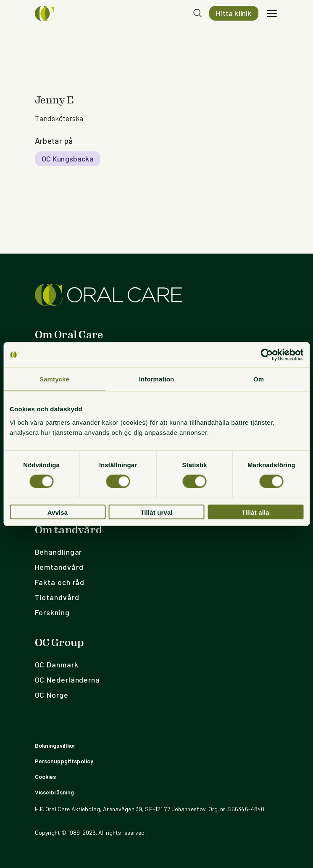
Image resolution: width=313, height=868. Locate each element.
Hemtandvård (59, 567)
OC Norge (52, 695)
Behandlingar (59, 552)
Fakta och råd (60, 582)
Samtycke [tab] (54, 379)
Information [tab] (157, 379)
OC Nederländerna (67, 680)
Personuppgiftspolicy (64, 761)
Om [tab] (259, 379)
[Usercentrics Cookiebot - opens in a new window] (267, 355)
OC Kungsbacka (68, 159)
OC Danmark (57, 664)
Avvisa (58, 512)
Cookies (46, 777)
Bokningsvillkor (55, 745)
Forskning (52, 612)
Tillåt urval (156, 512)
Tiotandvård (57, 597)
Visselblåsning (55, 792)
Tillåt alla (255, 512)
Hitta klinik (234, 13)
